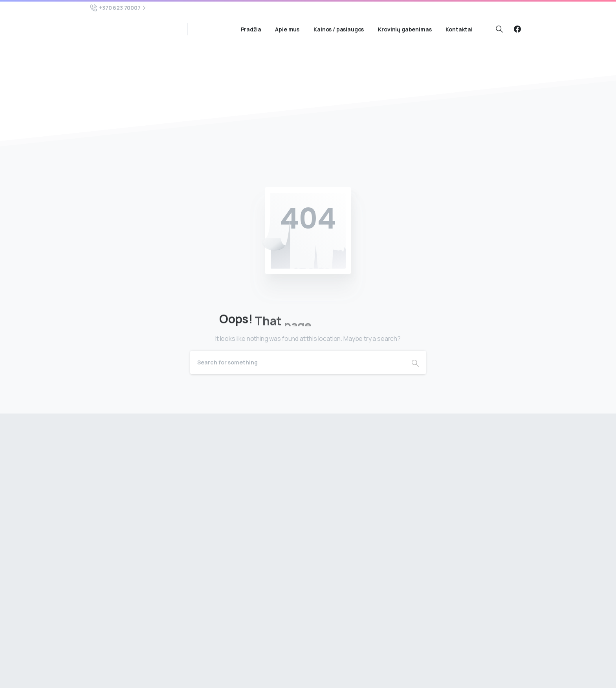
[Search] (297, 362)
